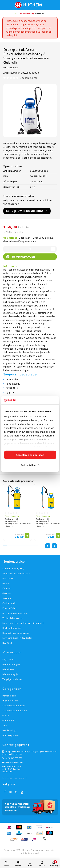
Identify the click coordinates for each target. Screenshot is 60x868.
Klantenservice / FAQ (13, 569)
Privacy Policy (9, 608)
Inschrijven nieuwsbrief (15, 778)
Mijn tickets (8, 669)
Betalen (6, 583)
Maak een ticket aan (13, 762)
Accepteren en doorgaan (30, 455)
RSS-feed (7, 643)
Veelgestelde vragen (13, 618)
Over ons (7, 593)
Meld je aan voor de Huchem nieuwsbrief (23, 623)
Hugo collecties (10, 701)
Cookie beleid (9, 603)
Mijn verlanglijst (11, 674)
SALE (5, 725)
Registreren (8, 660)
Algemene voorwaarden (15, 613)
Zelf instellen (30, 465)
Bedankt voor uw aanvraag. (16, 633)
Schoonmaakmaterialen (15, 711)
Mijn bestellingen (11, 664)
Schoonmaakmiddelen (14, 706)
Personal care (9, 696)
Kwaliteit (7, 588)
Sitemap (7, 598)
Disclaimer (8, 579)
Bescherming (9, 730)
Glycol (6, 716)
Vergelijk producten (12, 679)
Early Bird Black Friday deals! (17, 638)
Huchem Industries (12, 628)
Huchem (15, 68)
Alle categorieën (11, 735)
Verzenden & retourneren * (16, 574)
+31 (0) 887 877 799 (12, 758)
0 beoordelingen (29, 78)
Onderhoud (8, 721)
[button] (54, 546)
